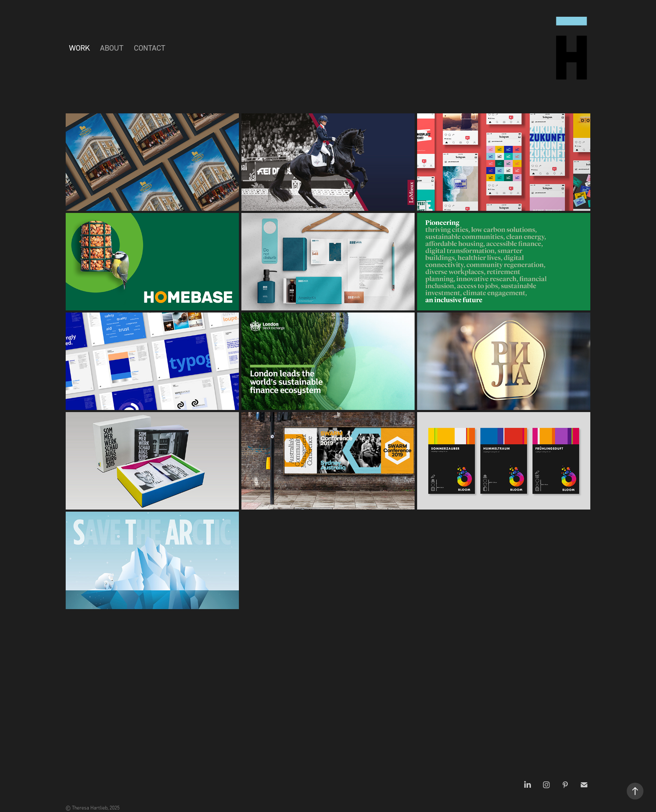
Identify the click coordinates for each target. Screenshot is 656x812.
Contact (150, 48)
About (112, 48)
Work (79, 48)
